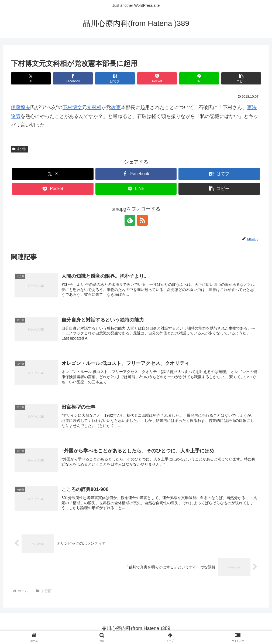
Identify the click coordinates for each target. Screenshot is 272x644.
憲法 (252, 107)
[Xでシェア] (31, 78)
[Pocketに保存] (157, 78)
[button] (241, 78)
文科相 (94, 107)
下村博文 (72, 107)
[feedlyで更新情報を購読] (130, 220)
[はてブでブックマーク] (115, 78)
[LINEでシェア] (199, 78)
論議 (16, 116)
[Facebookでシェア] (73, 78)
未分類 (19, 149)
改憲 (116, 107)
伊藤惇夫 (20, 107)
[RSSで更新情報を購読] (142, 220)
